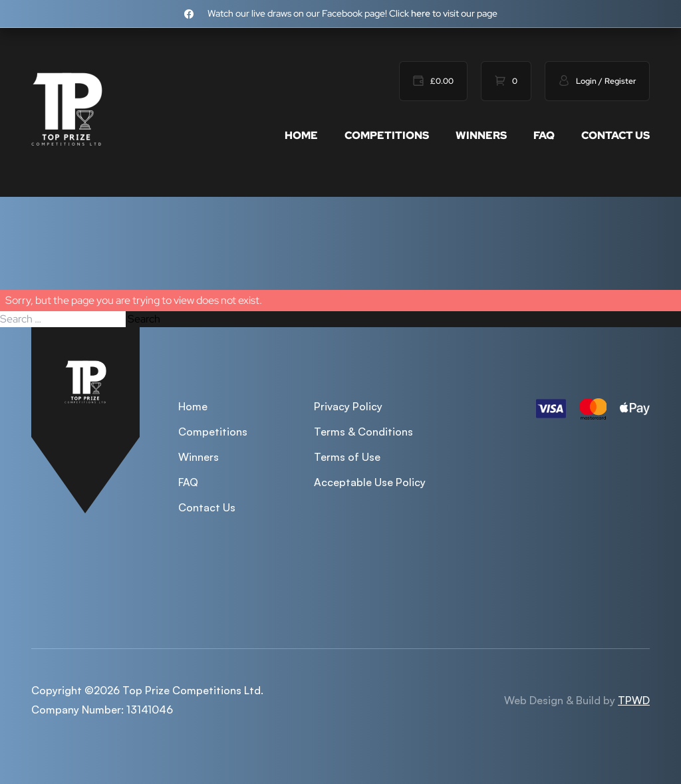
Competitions (387, 135)
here (421, 13)
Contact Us (615, 135)
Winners (481, 135)
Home (301, 135)
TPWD (634, 700)
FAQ (544, 135)
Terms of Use (347, 457)
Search (144, 319)
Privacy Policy (348, 406)
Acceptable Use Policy (370, 482)
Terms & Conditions (363, 432)
